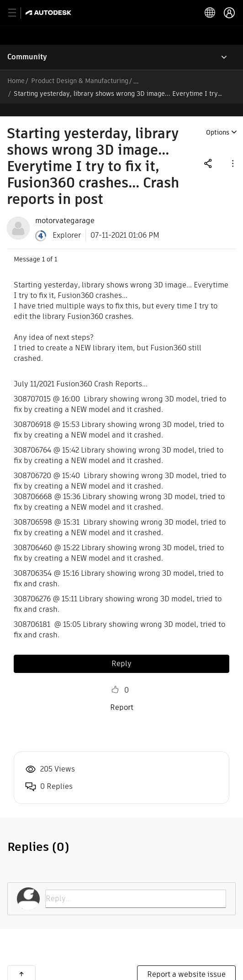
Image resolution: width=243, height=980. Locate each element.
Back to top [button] (21, 961)
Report (122, 695)
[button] (232, 150)
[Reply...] (136, 886)
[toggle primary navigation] (17, 13)
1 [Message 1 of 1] (43, 246)
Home (16, 81)
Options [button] (218, 120)
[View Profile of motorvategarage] (65, 208)
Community (27, 57)
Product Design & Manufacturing (80, 81)
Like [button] (115, 677)
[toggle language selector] (210, 13)
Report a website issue (186, 962)
